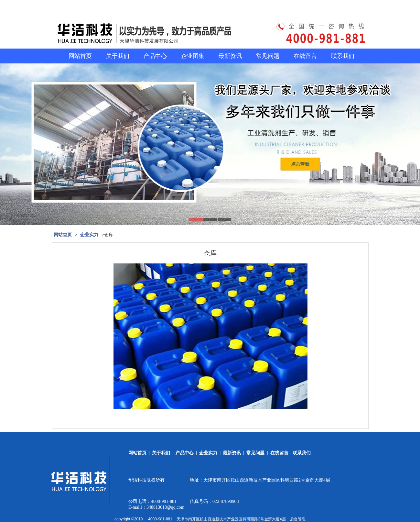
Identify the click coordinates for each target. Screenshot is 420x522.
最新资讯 (230, 56)
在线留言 (305, 56)
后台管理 (298, 519)
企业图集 (193, 56)
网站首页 (80, 56)
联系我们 (343, 56)
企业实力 (89, 235)
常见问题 (268, 56)
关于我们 (118, 56)
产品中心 (155, 56)
